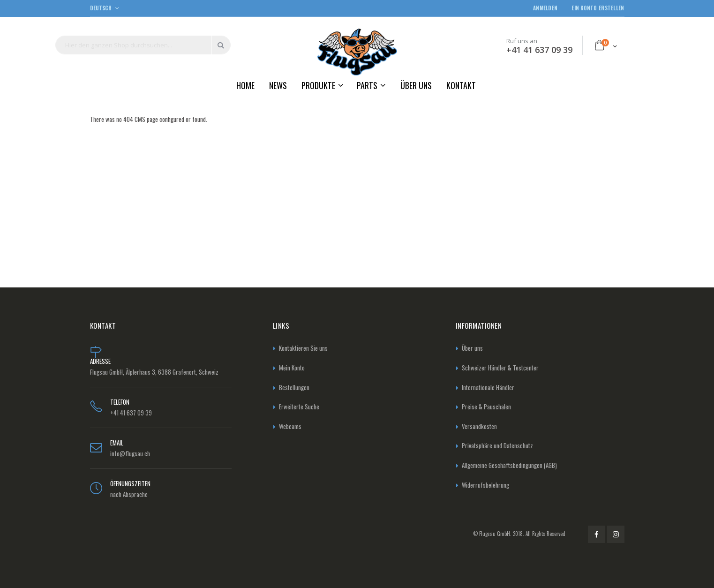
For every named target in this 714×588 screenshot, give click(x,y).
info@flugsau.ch (130, 453)
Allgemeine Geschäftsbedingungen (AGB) (509, 465)
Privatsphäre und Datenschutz (497, 445)
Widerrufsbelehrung (485, 485)
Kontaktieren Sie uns (303, 348)
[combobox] (143, 45)
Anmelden (545, 8)
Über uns (472, 348)
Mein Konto (292, 368)
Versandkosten (479, 426)
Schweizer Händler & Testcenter (500, 368)
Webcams (290, 426)
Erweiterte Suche (299, 407)
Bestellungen (294, 387)
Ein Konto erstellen (598, 8)
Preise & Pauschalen (486, 407)
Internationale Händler (488, 387)
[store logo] (357, 52)
